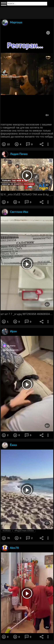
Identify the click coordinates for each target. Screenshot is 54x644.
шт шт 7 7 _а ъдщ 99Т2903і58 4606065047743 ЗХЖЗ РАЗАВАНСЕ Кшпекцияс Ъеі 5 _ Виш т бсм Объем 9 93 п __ (27, 314)
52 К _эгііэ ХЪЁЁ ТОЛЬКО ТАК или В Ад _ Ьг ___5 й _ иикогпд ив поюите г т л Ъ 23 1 (27, 194)
